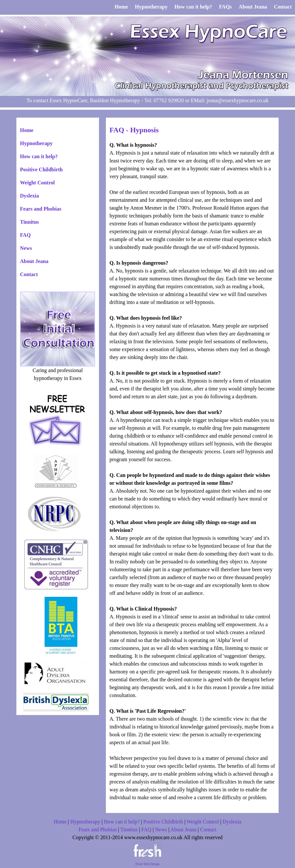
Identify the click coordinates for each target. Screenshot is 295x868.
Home (27, 130)
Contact (29, 274)
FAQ (25, 235)
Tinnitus (29, 222)
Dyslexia (29, 196)
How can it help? (39, 156)
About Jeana (34, 261)
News (26, 248)
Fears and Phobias (41, 209)
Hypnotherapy (36, 143)
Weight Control (37, 183)
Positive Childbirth (41, 170)
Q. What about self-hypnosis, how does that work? (166, 412)
